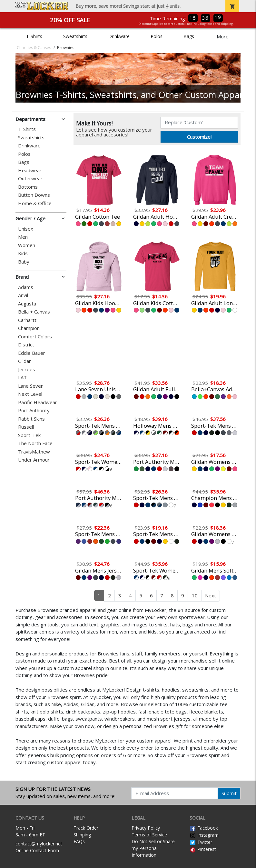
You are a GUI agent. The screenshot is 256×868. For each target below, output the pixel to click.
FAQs (79, 841)
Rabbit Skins (31, 419)
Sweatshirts (75, 36)
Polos (157, 36)
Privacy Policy (146, 828)
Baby (24, 262)
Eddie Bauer (32, 353)
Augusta (27, 304)
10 (195, 595)
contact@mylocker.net (39, 844)
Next (211, 595)
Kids (23, 253)
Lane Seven (31, 386)
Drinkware (119, 36)
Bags (189, 36)
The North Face (35, 443)
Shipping (82, 835)
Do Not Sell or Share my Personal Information (153, 848)
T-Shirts (34, 36)
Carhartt (27, 320)
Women (27, 245)
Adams (26, 287)
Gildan (25, 361)
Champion (29, 328)
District (26, 345)
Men (23, 237)
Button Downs (34, 195)
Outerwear (30, 179)
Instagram (204, 835)
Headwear (30, 170)
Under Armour (34, 460)
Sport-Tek (29, 435)
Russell (26, 427)
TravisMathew (34, 452)
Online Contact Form (37, 850)
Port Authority (34, 410)
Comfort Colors (35, 337)
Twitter (201, 842)
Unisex (26, 229)
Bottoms (28, 187)
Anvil (23, 295)
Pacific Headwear (38, 402)
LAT (22, 378)
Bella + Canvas (34, 312)
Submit (229, 793)
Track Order (86, 828)
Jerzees (27, 369)
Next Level (30, 394)
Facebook (204, 828)
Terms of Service (149, 835)
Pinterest (203, 849)
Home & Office (35, 203)
